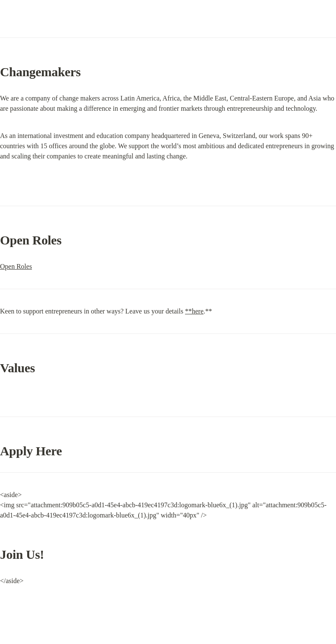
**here (194, 311)
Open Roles (16, 266)
